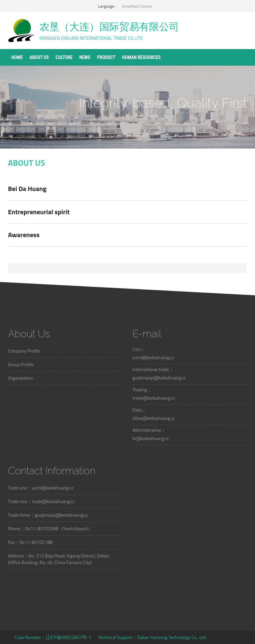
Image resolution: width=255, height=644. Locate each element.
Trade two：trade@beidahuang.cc (41, 501)
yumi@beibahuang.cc (153, 357)
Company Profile (24, 351)
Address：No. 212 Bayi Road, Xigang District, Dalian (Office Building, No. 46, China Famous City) (59, 559)
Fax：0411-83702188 (30, 542)
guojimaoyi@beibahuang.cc (159, 378)
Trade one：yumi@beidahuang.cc (41, 488)
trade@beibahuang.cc (154, 398)
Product (106, 57)
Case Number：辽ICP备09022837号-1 (53, 637)
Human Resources (141, 57)
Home (17, 57)
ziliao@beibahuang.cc (154, 418)
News (85, 57)
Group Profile (21, 364)
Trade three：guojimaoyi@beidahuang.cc (48, 515)
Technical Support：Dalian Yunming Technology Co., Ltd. (152, 637)
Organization (20, 378)
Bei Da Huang (27, 189)
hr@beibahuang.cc (151, 438)
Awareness (24, 235)
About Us (39, 57)
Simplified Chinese (137, 6)
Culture (64, 57)
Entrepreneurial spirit (39, 212)
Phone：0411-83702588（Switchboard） (50, 528)
